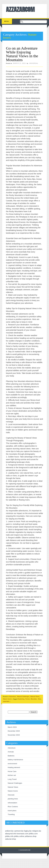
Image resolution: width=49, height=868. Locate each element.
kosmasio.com (22, 834)
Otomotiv (11, 795)
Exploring (21, 699)
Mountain (34, 699)
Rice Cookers (13, 807)
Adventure (12, 697)
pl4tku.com (33, 834)
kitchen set (12, 775)
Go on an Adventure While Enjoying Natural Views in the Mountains (22, 54)
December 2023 (14, 731)
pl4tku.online (19, 836)
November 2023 (14, 735)
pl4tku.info (9, 836)
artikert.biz (9, 831)
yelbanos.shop (31, 836)
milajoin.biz (37, 831)
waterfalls (6, 701)
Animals (11, 752)
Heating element (14, 767)
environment (12, 764)
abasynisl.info (11, 834)
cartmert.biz (19, 831)
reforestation (12, 803)
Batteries (11, 756)
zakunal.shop (11, 839)
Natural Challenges (23, 697)
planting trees (13, 799)
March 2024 (12, 727)
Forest (28, 699)
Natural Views (35, 697)
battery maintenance (15, 760)
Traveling (11, 814)
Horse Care (12, 771)
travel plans (12, 811)
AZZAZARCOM (20, 9)
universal (34, 63)
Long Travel (12, 779)
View (39, 699)
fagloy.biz (28, 831)
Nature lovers (7, 699)
